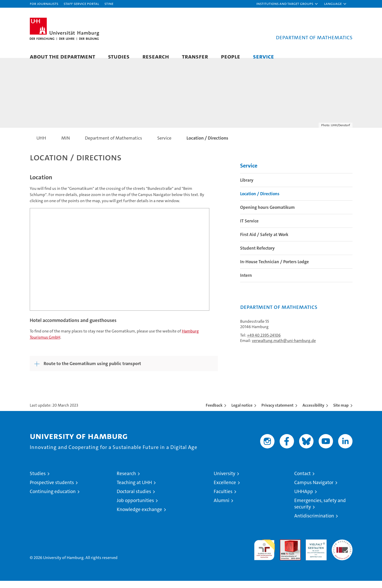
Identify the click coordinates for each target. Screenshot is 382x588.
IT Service (249, 228)
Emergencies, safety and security (320, 511)
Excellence (225, 490)
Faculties (223, 499)
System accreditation (342, 552)
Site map (341, 412)
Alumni (222, 508)
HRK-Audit (315, 549)
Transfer (195, 56)
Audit (285, 549)
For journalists (44, 3)
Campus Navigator (314, 490)
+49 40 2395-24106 (264, 342)
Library (247, 187)
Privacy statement (277, 412)
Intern (246, 282)
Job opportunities (135, 508)
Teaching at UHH (134, 490)
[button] (287, 4)
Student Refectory (257, 255)
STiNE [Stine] (109, 3)
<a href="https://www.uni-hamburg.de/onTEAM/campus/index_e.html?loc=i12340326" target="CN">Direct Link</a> (120, 266)
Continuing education (53, 499)
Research (156, 56)
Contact (302, 481)
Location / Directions (260, 201)
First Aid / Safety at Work (264, 242)
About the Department (62, 56)
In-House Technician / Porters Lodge (275, 269)
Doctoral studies (134, 499)
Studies (119, 56)
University (224, 481)
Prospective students (52, 490)
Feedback (214, 412)
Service (263, 56)
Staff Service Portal (81, 3)
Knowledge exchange (139, 517)
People (231, 56)
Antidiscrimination (314, 523)
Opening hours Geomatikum (267, 214)
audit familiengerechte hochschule (264, 555)
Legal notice (242, 412)
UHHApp (304, 499)
